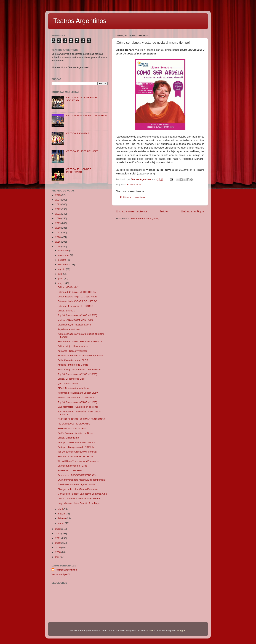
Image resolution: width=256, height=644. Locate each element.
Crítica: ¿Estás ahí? (68, 287)
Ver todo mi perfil (61, 574)
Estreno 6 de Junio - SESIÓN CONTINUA (80, 342)
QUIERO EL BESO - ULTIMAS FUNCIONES (81, 419)
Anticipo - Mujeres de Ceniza (73, 365)
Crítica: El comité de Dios (71, 379)
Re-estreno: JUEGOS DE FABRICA (77, 475)
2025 (58, 195)
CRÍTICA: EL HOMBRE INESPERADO (79, 171)
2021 (58, 214)
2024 (58, 200)
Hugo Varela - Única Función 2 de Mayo (79, 503)
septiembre (64, 265)
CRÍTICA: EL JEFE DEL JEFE (82, 151)
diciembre (64, 250)
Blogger (181, 631)
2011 (58, 538)
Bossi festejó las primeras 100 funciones (79, 370)
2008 (58, 552)
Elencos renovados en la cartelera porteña (80, 356)
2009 (58, 548)
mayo (61, 283)
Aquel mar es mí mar (69, 329)
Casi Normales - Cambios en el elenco (78, 407)
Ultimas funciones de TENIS (73, 466)
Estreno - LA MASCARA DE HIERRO (77, 301)
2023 (58, 204)
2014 (58, 246)
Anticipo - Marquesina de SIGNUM (76, 447)
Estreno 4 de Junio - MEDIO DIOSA (77, 292)
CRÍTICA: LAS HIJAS (78, 133)
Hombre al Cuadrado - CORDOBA (76, 398)
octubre (62, 260)
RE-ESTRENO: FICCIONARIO (74, 424)
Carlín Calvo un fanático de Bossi (75, 433)
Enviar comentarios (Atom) (145, 219)
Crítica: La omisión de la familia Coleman (79, 498)
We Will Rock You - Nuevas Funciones (78, 461)
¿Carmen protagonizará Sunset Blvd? (78, 393)
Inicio (164, 211)
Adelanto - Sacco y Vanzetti (72, 351)
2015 (58, 242)
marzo (62, 514)
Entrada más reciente (132, 211)
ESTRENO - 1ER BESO (70, 471)
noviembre (64, 255)
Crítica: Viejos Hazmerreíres (73, 346)
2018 (58, 228)
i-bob (150, 631)
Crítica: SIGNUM (67, 311)
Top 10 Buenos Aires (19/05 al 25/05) (77, 315)
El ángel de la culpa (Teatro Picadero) (78, 489)
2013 (58, 529)
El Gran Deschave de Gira (72, 428)
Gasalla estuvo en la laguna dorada (76, 484)
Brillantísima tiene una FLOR (73, 360)
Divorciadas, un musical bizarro (74, 325)
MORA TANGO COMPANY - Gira (75, 320)
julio (61, 274)
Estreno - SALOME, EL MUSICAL (76, 457)
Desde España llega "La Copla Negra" (78, 297)
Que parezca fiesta (68, 384)
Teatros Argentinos (80, 21)
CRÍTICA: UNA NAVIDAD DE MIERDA (87, 115)
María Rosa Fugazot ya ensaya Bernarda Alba (82, 494)
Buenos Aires (134, 184)
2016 (58, 237)
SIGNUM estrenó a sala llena (73, 388)
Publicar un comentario (132, 197)
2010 (58, 543)
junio (61, 279)
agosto (62, 269)
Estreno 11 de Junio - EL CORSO (75, 306)
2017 (58, 232)
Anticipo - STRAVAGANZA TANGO (76, 442)
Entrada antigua (193, 211)
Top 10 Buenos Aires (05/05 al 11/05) (77, 402)
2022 (58, 209)
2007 (58, 557)
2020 (58, 218)
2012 (58, 534)
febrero (62, 518)
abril (61, 509)
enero (62, 523)
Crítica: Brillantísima (68, 438)
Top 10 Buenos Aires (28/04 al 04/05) (77, 452)
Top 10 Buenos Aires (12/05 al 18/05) (77, 374)
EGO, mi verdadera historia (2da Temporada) (82, 480)
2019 (58, 223)
